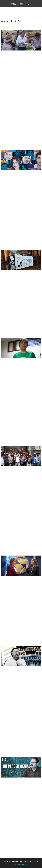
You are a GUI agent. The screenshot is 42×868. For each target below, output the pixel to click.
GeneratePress (21, 864)
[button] (21, 4)
